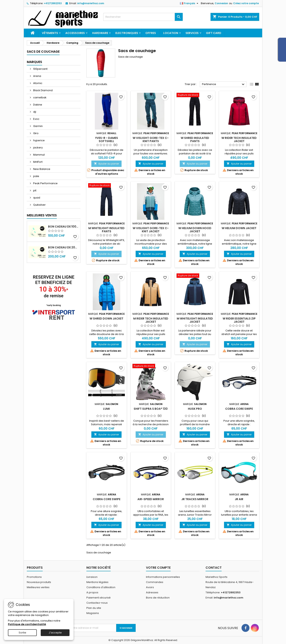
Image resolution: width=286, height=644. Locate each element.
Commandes (155, 582)
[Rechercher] (143, 17)
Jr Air (239, 499)
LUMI (106, 409)
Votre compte (158, 568)
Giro (36, 133)
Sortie (22, 633)
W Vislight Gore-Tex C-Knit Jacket (151, 230)
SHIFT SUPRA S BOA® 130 (151, 409)
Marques (34, 62)
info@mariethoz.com (91, 3)
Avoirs (150, 587)
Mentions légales (97, 582)
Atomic (37, 83)
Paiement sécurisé (99, 598)
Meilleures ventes (38, 587)
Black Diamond (43, 90)
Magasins (93, 613)
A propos (92, 592)
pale (36, 176)
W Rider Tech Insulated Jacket (239, 139)
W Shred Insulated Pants (195, 139)
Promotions (34, 577)
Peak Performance (45, 183)
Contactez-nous (97, 603)
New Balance (41, 169)
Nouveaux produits (39, 582)
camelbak (40, 97)
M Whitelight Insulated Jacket (195, 320)
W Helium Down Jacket (239, 228)
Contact (214, 568)
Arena (37, 76)
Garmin (38, 126)
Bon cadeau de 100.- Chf (63, 227)
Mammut (39, 155)
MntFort (38, 162)
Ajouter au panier (106, 164)
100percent (40, 69)
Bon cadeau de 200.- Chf (63, 247)
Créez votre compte (246, 3)
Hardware (100, 33)
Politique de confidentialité (27, 624)
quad (36, 198)
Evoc (36, 119)
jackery (38, 148)
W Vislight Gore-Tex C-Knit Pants (151, 139)
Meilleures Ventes (42, 215)
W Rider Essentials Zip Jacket (239, 320)
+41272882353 (53, 3)
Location (171, 33)
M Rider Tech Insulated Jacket (151, 320)
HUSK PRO (195, 409)
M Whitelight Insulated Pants (106, 230)
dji (34, 112)
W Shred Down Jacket (106, 319)
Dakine (37, 105)
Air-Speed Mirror (151, 499)
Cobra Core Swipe (239, 409)
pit (34, 190)
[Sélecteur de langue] (190, 3)
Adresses (152, 592)
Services (192, 33)
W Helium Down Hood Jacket (195, 230)
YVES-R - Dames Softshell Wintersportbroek (107, 141)
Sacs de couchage (43, 52)
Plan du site (94, 608)
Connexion (221, 3)
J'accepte (55, 633)
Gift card (214, 33)
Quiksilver (39, 205)
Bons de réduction (158, 598)
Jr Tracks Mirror (195, 499)
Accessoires (75, 33)
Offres (151, 33)
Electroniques (127, 33)
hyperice (39, 140)
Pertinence (224, 84)
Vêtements (50, 33)
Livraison (92, 577)
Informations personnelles (163, 577)
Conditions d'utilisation (101, 587)
